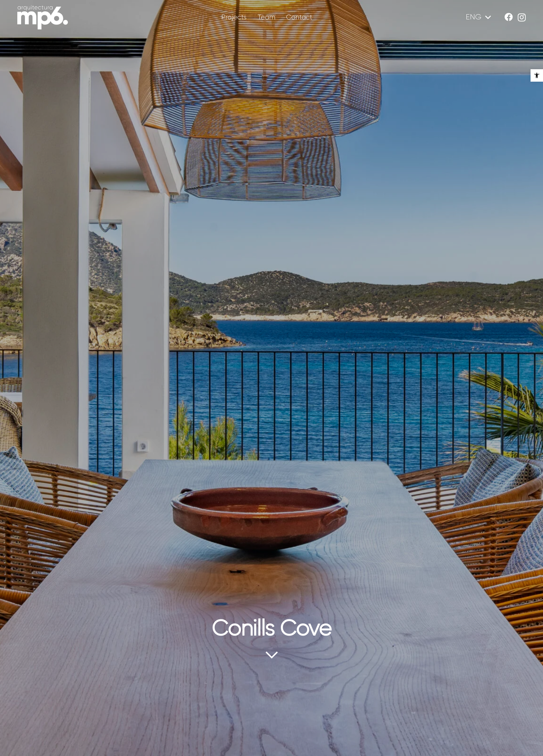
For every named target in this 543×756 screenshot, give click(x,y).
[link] (537, 75)
